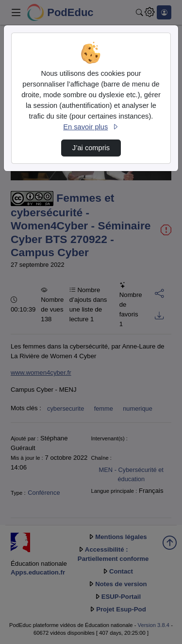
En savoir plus (91, 127)
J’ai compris (91, 148)
